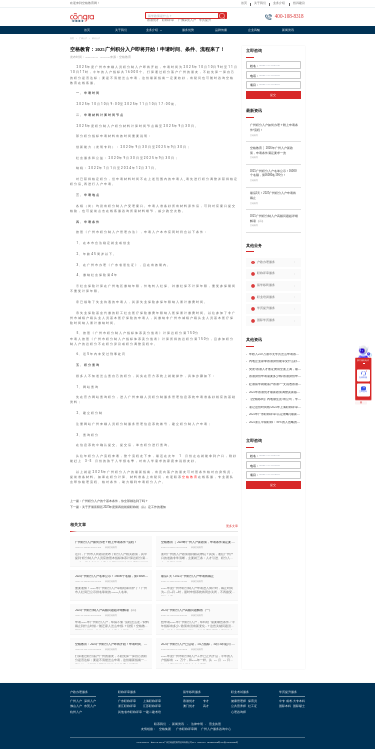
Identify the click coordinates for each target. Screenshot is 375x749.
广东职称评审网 (186, 730)
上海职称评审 (152, 702)
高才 (206, 707)
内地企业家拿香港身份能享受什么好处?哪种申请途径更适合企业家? (275, 361)
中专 (282, 702)
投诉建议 (299, 4)
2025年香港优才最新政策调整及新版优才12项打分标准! (275, 392)
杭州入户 (76, 713)
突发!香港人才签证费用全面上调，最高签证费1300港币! (275, 369)
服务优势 (188, 30)
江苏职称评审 (152, 707)
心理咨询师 (238, 713)
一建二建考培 (152, 713)
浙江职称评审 (127, 707)
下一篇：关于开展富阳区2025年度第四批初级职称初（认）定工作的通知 (118, 507)
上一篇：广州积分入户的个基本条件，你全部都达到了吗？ (109, 501)
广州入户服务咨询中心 (216, 730)
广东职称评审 (127, 702)
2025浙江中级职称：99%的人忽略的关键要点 (275, 422)
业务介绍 (279, 4)
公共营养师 (238, 707)
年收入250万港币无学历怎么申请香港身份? (275, 354)
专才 (206, 702)
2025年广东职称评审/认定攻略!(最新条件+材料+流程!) (275, 414)
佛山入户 (76, 707)
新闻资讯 (288, 30)
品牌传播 (221, 30)
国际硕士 (299, 707)
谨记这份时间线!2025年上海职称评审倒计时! (275, 407)
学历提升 (205, 21)
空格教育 (190, 477)
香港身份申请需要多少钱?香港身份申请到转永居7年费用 (275, 376)
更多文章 (232, 526)
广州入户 (83, 38)
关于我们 (260, 4)
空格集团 (165, 730)
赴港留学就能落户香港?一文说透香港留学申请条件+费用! (275, 384)
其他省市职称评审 (130, 713)
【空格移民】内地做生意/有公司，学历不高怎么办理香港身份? (275, 399)
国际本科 (285, 707)
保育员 (252, 702)
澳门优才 (189, 707)
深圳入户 (90, 702)
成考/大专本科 (295, 702)
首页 (244, 4)
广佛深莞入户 (187, 21)
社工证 (252, 707)
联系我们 (160, 725)
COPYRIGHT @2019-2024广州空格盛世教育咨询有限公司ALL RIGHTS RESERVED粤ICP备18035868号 (188, 743)
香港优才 (153, 21)
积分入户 (96, 38)
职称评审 (168, 21)
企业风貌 (254, 30)
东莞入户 (90, 707)
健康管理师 (238, 702)
